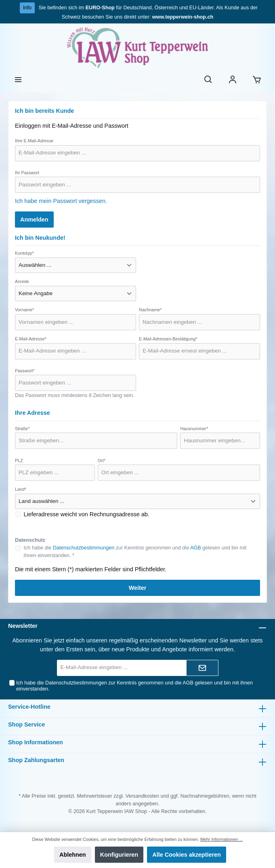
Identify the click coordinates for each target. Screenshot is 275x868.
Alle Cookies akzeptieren (187, 855)
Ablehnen (73, 855)
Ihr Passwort (27, 173)
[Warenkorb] (257, 80)
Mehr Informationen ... (221, 839)
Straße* (22, 429)
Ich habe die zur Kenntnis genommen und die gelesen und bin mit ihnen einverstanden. (134, 686)
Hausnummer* (194, 429)
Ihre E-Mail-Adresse (34, 141)
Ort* (102, 460)
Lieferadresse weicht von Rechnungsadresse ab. (87, 514)
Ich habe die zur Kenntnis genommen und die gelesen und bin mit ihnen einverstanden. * (135, 552)
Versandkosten (142, 796)
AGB (196, 548)
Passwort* (25, 371)
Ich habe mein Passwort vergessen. (61, 201)
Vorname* (24, 310)
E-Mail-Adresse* (31, 339)
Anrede (22, 281)
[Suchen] (208, 80)
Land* (21, 489)
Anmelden (34, 220)
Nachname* (150, 310)
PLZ (19, 460)
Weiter (138, 588)
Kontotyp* (24, 253)
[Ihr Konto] (233, 80)
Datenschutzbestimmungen (84, 548)
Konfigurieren (119, 855)
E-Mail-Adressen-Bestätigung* (168, 339)
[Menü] (18, 80)
